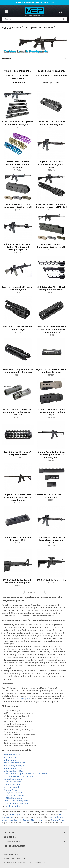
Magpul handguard (13, 779)
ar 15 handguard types (15, 766)
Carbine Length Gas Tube (16, 803)
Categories (6, 59)
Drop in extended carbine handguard (22, 776)
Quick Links (10, 837)
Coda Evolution (55, 817)
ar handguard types (13, 768)
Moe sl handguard (14, 784)
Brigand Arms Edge (15, 795)
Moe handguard (13, 782)
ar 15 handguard (12, 755)
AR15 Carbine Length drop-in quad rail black (25, 774)
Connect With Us (13, 842)
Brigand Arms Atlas (15, 793)
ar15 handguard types (14, 763)
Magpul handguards (12, 820)
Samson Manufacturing (34, 820)
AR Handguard (16, 814)
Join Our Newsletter (14, 846)
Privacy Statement (11, 855)
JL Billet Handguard (13, 798)
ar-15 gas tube (13, 806)
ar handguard (10, 760)
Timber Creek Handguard (16, 801)
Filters (5, 65)
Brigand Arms (10, 790)
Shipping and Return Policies (15, 859)
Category (9, 833)
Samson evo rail (11, 787)
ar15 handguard (11, 757)
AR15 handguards (23, 699)
